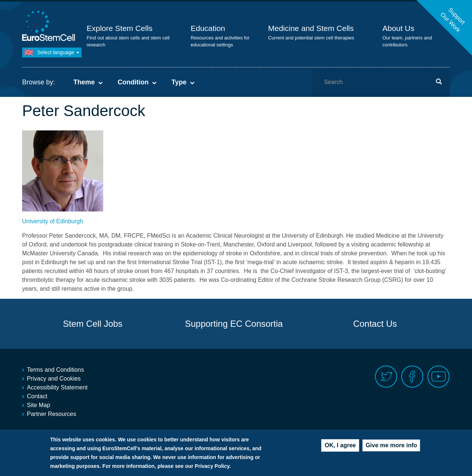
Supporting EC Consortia (234, 324)
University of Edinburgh (53, 221)
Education (208, 28)
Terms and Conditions (55, 370)
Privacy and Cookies (54, 379)
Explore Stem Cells (120, 28)
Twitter (386, 377)
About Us (398, 28)
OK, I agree (340, 447)
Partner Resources (51, 414)
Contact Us (375, 324)
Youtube (439, 377)
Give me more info (391, 447)
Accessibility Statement (57, 387)
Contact (37, 396)
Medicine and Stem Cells (311, 28)
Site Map (39, 405)
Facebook (412, 377)
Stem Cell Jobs (93, 324)
